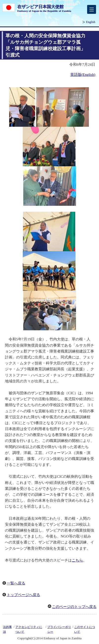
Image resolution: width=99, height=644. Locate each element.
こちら (77, 560)
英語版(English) (83, 75)
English (91, 22)
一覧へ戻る (16, 583)
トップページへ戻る (23, 595)
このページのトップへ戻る (74, 607)
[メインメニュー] (92, 9)
